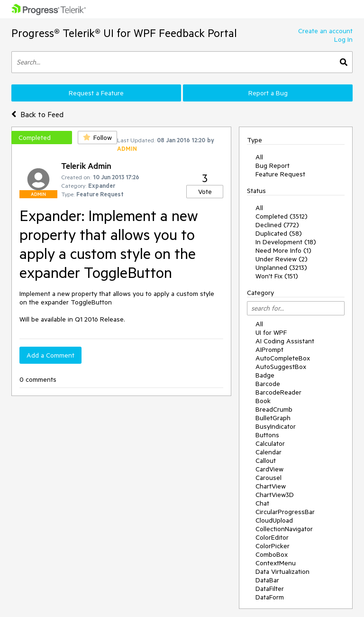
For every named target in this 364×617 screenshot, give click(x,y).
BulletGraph (273, 418)
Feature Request (280, 174)
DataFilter (270, 589)
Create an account (325, 31)
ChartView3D (275, 495)
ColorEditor (272, 537)
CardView (269, 469)
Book (263, 401)
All (259, 157)
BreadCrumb (274, 409)
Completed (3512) (282, 216)
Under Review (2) (282, 259)
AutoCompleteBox (283, 358)
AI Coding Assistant (285, 341)
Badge (265, 375)
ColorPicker (273, 546)
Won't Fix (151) (277, 276)
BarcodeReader (278, 392)
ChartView (271, 486)
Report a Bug (268, 93)
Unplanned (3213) (281, 267)
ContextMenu (276, 563)
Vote (205, 192)
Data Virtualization (282, 571)
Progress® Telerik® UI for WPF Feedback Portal (124, 33)
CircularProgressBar (285, 512)
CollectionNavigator (284, 529)
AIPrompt (269, 350)
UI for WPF (271, 332)
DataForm (270, 597)
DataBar (267, 580)
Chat (262, 503)
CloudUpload (274, 520)
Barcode (268, 384)
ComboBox (272, 554)
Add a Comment (50, 355)
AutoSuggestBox (281, 367)
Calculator (270, 443)
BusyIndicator (276, 426)
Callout (266, 460)
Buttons (267, 435)
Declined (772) (277, 225)
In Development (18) (286, 242)
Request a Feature (96, 93)
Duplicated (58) (279, 233)
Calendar (268, 452)
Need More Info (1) (283, 250)
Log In (343, 39)
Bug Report (273, 166)
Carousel (268, 478)
